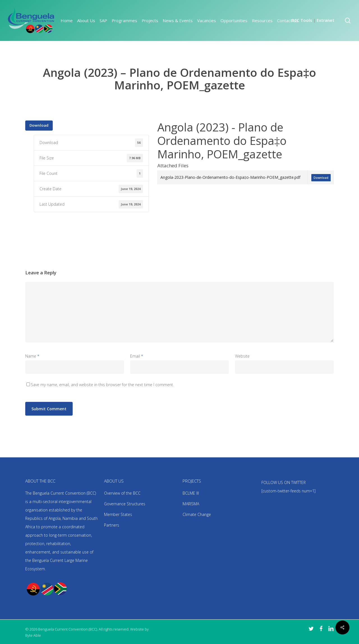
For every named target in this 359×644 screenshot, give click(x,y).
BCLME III (191, 493)
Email (137, 356)
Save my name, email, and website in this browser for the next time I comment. (102, 385)
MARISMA (191, 504)
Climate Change (197, 514)
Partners (112, 525)
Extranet (325, 20)
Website (242, 356)
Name (32, 356)
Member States (118, 514)
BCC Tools (302, 20)
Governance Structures (125, 504)
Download (39, 125)
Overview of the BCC (122, 493)
